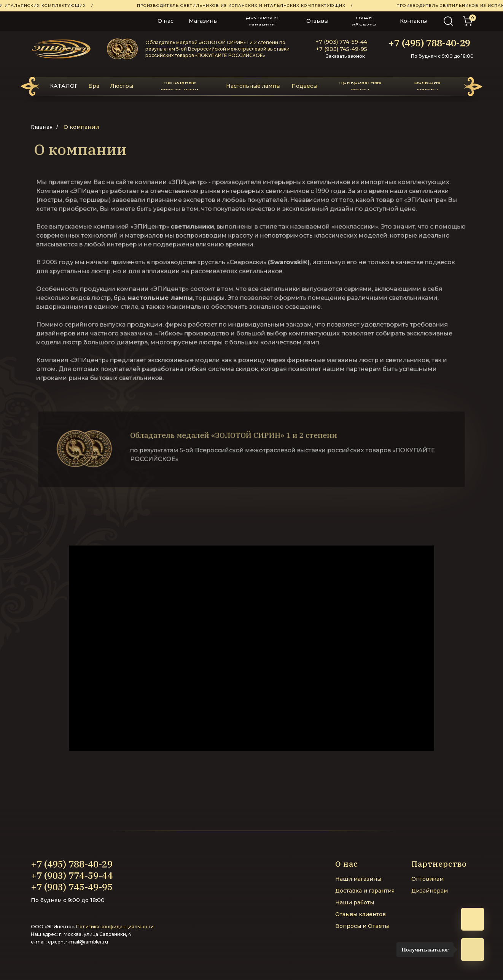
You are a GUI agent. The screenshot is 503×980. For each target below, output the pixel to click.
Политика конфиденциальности (115, 927)
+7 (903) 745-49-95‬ (341, 49)
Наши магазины (358, 879)
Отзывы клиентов (361, 914)
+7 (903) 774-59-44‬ (341, 42)
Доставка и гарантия (365, 891)
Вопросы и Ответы (362, 926)
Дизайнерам (430, 891)
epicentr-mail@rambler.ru (78, 942)
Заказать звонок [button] (345, 56)
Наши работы (355, 902)
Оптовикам (427, 879)
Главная (42, 127)
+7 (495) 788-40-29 (429, 43)
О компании (81, 127)
